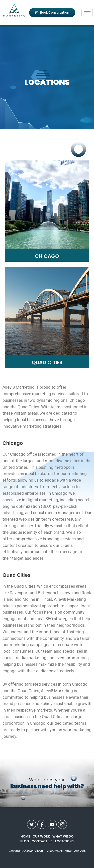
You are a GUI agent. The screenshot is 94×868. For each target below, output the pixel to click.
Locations (64, 841)
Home (25, 836)
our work (41, 836)
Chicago (47, 256)
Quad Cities (47, 362)
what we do (63, 836)
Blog (25, 841)
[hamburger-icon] (87, 13)
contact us (42, 841)
